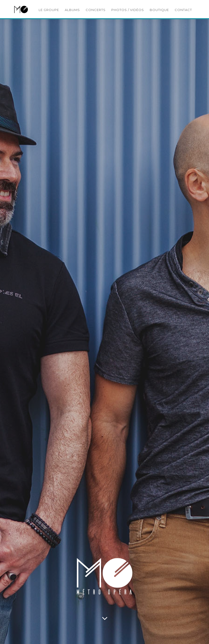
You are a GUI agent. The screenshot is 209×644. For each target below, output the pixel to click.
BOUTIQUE (159, 10)
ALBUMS (72, 10)
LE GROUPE (49, 10)
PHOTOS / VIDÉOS (128, 10)
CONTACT (183, 10)
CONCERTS (96, 10)
